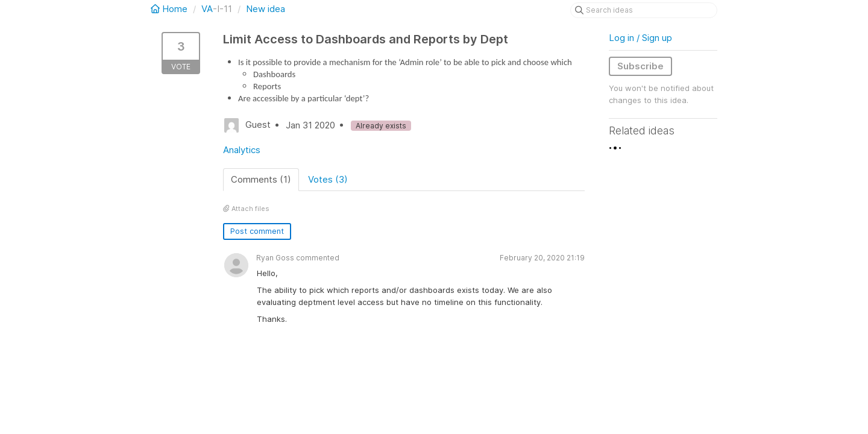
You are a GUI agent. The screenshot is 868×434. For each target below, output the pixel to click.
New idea (266, 9)
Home (170, 9)
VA (207, 9)
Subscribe (640, 66)
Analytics (242, 150)
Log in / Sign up (640, 38)
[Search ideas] (644, 10)
